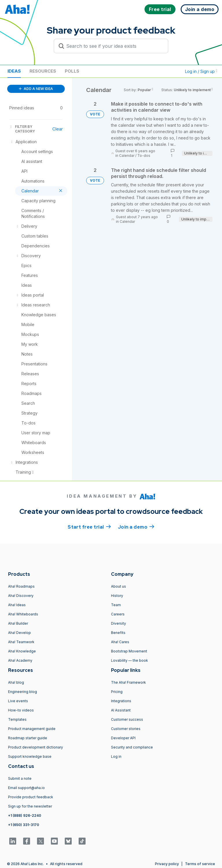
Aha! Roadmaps (21, 586)
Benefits (118, 633)
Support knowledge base (30, 756)
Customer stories (126, 729)
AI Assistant (121, 710)
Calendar (127, 156)
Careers (118, 614)
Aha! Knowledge (22, 651)
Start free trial (89, 527)
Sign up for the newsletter (30, 806)
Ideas (14, 71)
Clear (58, 129)
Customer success (127, 719)
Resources (43, 71)
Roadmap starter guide (28, 738)
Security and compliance (132, 747)
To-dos (144, 156)
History (117, 596)
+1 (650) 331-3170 (24, 825)
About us (119, 586)
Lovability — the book (129, 660)
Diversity (119, 623)
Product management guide (32, 729)
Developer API (123, 738)
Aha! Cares (120, 642)
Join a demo (136, 527)
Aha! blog (16, 682)
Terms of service (200, 864)
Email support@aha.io (26, 788)
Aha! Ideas (17, 605)
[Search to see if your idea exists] (114, 46)
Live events (18, 701)
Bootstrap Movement (129, 651)
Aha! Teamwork (21, 642)
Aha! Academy (20, 660)
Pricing (117, 692)
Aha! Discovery (21, 596)
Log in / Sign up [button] (201, 71)
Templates (17, 719)
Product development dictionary (36, 747)
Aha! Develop (20, 633)
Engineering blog (23, 692)
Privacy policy (167, 864)
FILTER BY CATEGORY (22, 129)
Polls (72, 71)
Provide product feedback (31, 797)
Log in (116, 756)
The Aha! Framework (128, 682)
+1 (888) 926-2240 (25, 815)
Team (116, 605)
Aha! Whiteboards (23, 614)
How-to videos (21, 710)
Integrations (121, 701)
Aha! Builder (18, 623)
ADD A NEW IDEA (36, 89)
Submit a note (20, 778)
